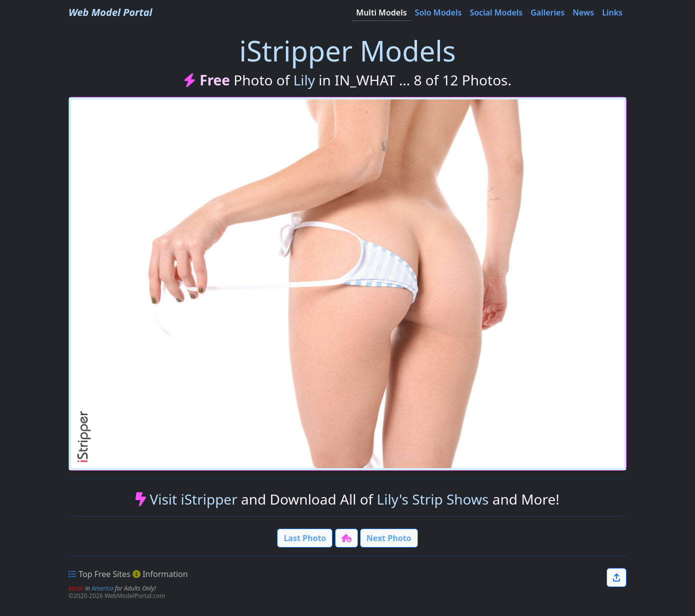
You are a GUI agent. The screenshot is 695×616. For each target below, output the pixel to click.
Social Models (496, 12)
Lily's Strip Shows (433, 499)
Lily (304, 80)
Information (165, 574)
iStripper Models (347, 50)
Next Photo (389, 538)
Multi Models (381, 12)
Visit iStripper (193, 499)
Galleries (547, 12)
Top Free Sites (104, 574)
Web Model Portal (110, 12)
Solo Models (438, 12)
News (583, 12)
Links (612, 12)
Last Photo (305, 538)
